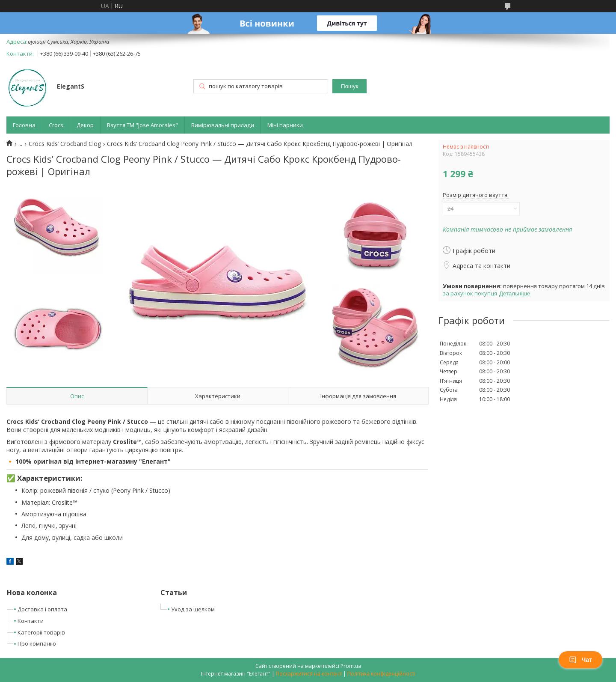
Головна (24, 125)
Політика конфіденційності (381, 674)
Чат (580, 660)
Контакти (31, 621)
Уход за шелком (193, 609)
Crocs (56, 125)
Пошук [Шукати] (349, 86)
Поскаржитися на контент (309, 674)
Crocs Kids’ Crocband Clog (65, 144)
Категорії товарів (41, 632)
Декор (85, 125)
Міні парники (285, 125)
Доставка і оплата (42, 609)
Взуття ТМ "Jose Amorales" (142, 125)
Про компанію (37, 643)
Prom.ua (351, 666)
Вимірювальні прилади (223, 125)
